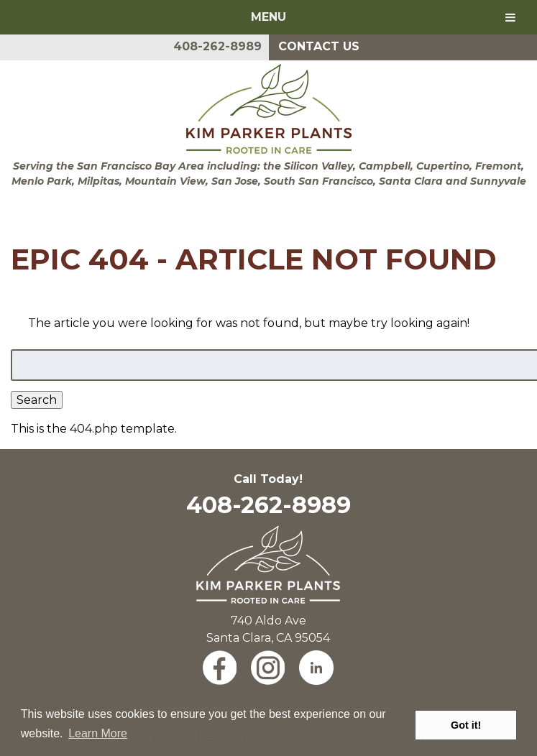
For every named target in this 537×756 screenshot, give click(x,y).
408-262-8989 (217, 46)
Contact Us (319, 46)
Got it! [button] (466, 725)
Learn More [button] (98, 733)
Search (37, 400)
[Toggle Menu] (510, 17)
